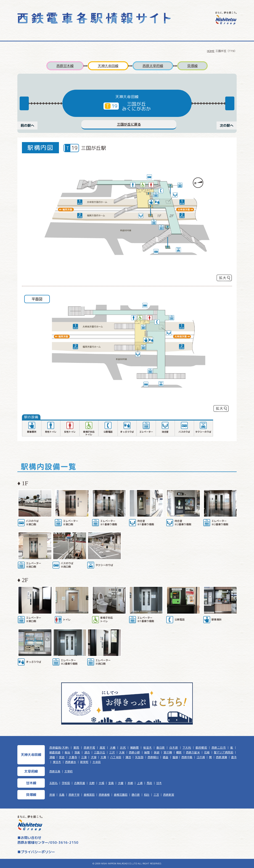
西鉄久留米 (193, 752)
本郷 (130, 783)
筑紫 (77, 752)
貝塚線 (192, 66)
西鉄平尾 (89, 748)
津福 (52, 757)
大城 (101, 783)
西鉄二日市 (219, 748)
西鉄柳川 (153, 757)
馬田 (149, 783)
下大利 (187, 748)
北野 (92, 783)
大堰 (121, 783)
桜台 (67, 752)
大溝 (103, 757)
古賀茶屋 (79, 783)
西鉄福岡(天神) (59, 748)
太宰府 (69, 771)
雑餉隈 (135, 748)
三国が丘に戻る (129, 124)
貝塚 (52, 795)
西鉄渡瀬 (221, 757)
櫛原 (179, 752)
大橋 (113, 748)
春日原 (161, 748)
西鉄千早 (74, 795)
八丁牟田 (116, 757)
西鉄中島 (187, 757)
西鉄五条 (55, 771)
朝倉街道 (55, 752)
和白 (147, 795)
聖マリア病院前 (224, 752)
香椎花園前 (121, 795)
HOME (211, 51)
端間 (147, 752)
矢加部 (139, 757)
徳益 (165, 757)
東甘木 (57, 762)
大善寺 (73, 757)
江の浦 (201, 757)
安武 (62, 757)
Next (230, 103)
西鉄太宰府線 (153, 66)
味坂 (157, 752)
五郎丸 (53, 783)
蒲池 (128, 757)
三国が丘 (99, 752)
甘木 (159, 783)
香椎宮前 (89, 795)
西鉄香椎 (104, 795)
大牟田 (97, 762)
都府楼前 (201, 748)
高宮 (102, 748)
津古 (87, 752)
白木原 (174, 748)
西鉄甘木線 (65, 66)
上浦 (140, 783)
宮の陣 (168, 752)
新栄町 (84, 762)
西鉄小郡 (134, 752)
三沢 (112, 752)
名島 (62, 795)
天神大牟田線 (108, 66)
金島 (111, 783)
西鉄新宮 (169, 795)
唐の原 (136, 795)
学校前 (66, 783)
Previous (24, 103)
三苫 (156, 795)
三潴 (84, 757)
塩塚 (175, 757)
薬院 (76, 748)
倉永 (234, 757)
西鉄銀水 (71, 762)
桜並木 (148, 748)
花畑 (207, 752)
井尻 (123, 748)
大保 (122, 752)
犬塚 (94, 757)
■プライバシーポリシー (36, 852)
